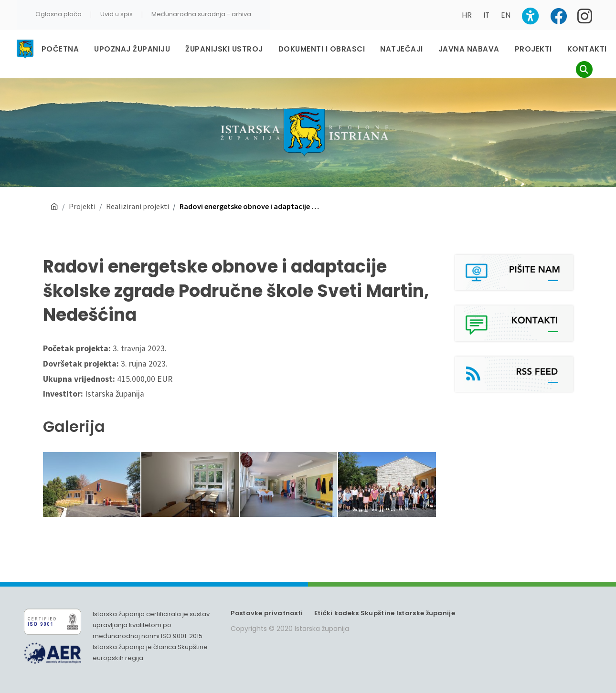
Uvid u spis (117, 14)
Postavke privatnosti (267, 613)
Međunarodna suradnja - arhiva (201, 14)
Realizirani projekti (138, 206)
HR (467, 15)
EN (506, 15)
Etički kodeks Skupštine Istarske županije (385, 613)
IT (486, 15)
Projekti (82, 206)
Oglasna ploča (58, 14)
